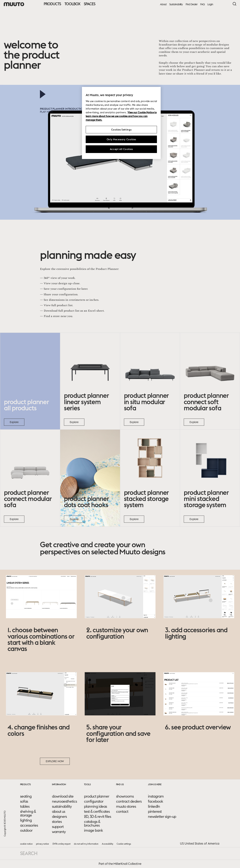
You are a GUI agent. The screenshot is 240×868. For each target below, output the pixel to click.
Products (52, 4)
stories (57, 822)
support (58, 827)
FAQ (202, 4)
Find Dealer (192, 4)
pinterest (155, 811)
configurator (94, 801)
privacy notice (42, 844)
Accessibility (108, 844)
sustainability (62, 806)
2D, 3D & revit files (97, 817)
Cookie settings (124, 844)
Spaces (90, 4)
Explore (14, 422)
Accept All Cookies (121, 149)
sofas (24, 801)
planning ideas (95, 806)
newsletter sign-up (162, 817)
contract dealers (129, 801)
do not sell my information (86, 844)
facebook (155, 801)
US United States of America (200, 843)
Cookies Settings (121, 130)
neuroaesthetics (64, 801)
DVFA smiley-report (61, 844)
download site (63, 796)
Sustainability (176, 4)
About (163, 4)
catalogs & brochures (92, 823)
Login (210, 4)
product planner (97, 796)
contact (122, 811)
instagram (156, 796)
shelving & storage (28, 813)
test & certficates (97, 811)
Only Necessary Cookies (121, 139)
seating (26, 796)
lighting (26, 820)
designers (59, 817)
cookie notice (26, 844)
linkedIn (154, 806)
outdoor (26, 830)
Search (29, 853)
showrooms (125, 796)
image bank (93, 830)
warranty (59, 832)
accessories (29, 825)
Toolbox (72, 4)
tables (25, 806)
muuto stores (126, 806)
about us (58, 811)
